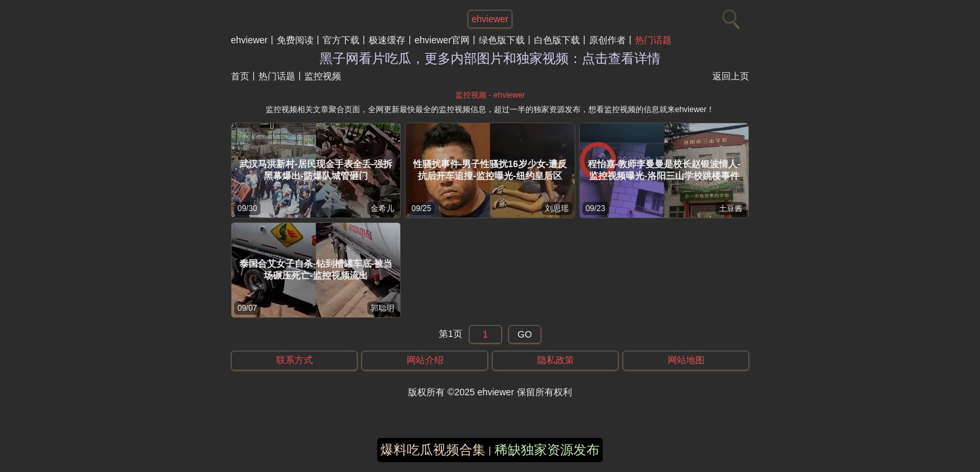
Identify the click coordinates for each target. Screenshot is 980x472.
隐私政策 (556, 360)
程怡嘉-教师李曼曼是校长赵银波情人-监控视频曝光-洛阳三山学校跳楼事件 (664, 170)
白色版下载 (557, 40)
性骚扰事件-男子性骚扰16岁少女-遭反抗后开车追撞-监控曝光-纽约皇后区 (490, 170)
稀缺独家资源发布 (547, 450)
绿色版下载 (502, 40)
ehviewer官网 (442, 40)
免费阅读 (295, 40)
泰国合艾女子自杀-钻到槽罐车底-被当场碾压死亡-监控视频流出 (316, 269)
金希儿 (382, 208)
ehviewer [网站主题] (490, 19)
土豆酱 (731, 208)
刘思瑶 (557, 208)
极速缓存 (387, 40)
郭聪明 (382, 308)
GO (525, 334)
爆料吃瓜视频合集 (433, 450)
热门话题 (653, 40)
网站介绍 (425, 360)
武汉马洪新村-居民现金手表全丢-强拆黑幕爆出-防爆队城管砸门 (316, 170)
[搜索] (729, 16)
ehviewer (249, 40)
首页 (240, 76)
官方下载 (341, 40)
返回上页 (731, 76)
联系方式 (295, 360)
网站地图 (686, 360)
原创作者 (607, 40)
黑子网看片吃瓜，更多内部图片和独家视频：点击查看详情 (490, 58)
